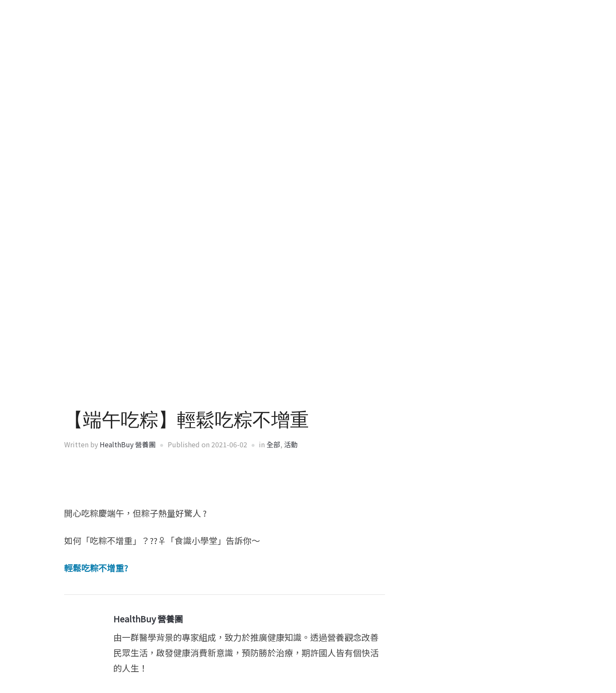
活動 (291, 444)
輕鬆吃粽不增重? (96, 568)
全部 (273, 444)
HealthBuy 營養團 (128, 444)
